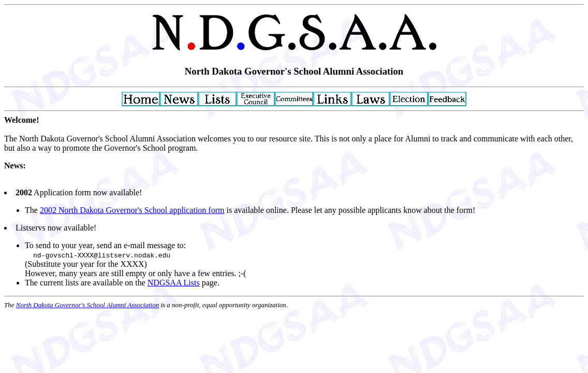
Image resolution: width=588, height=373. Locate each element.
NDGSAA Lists (174, 283)
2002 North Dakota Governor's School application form (132, 210)
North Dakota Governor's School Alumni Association (87, 305)
